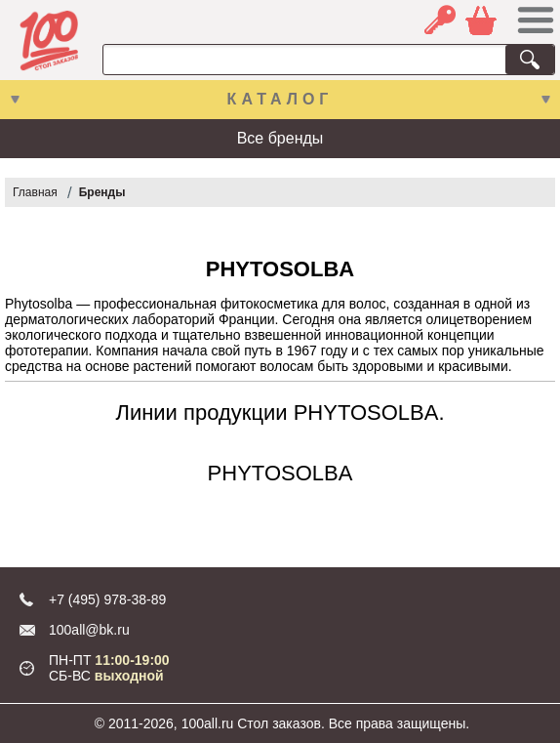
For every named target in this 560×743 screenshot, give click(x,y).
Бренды (102, 192)
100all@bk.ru (89, 630)
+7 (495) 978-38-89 (107, 599)
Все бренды (280, 138)
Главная (35, 192)
